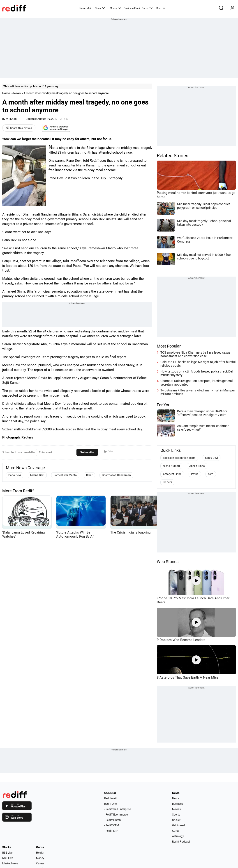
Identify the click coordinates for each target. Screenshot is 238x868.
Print (109, 451)
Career (40, 863)
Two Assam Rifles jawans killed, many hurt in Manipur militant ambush (198, 392)
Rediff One (110, 804)
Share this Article (19, 128)
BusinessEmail (132, 8)
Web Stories (168, 562)
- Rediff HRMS (112, 820)
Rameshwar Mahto (65, 475)
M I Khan (11, 119)
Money (115, 8)
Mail (89, 8)
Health (40, 853)
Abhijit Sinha (197, 466)
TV (151, 8)
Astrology (178, 836)
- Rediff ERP (111, 831)
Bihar (89, 475)
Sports (176, 815)
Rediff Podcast (181, 842)
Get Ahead (178, 825)
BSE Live (7, 853)
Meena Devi (37, 475)
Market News (10, 863)
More (161, 8)
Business (178, 804)
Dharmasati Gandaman (116, 475)
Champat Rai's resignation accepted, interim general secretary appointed (196, 383)
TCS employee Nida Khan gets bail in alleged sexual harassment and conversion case (196, 354)
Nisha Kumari (171, 466)
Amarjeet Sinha (172, 474)
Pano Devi (15, 475)
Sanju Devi (211, 458)
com (211, 474)
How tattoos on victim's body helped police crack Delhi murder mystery (198, 373)
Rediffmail (110, 798)
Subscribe (87, 452)
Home (82, 8)
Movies (176, 809)
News (100, 8)
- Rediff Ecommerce (116, 815)
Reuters (167, 482)
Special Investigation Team (179, 458)
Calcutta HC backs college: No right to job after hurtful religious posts (198, 364)
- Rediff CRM (112, 825)
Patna (195, 474)
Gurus (145, 8)
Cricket (176, 820)
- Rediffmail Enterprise (118, 809)
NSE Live (8, 858)
